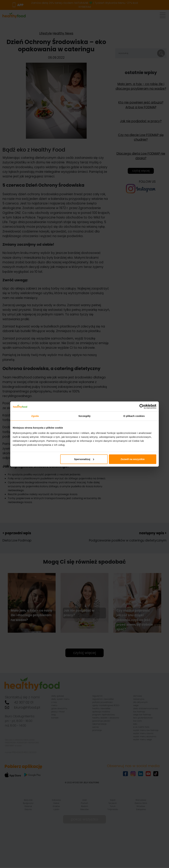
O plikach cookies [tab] (134, 416)
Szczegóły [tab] (84, 416)
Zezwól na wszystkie (133, 459)
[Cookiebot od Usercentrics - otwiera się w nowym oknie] (142, 406)
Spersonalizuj (84, 459)
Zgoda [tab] (35, 416)
